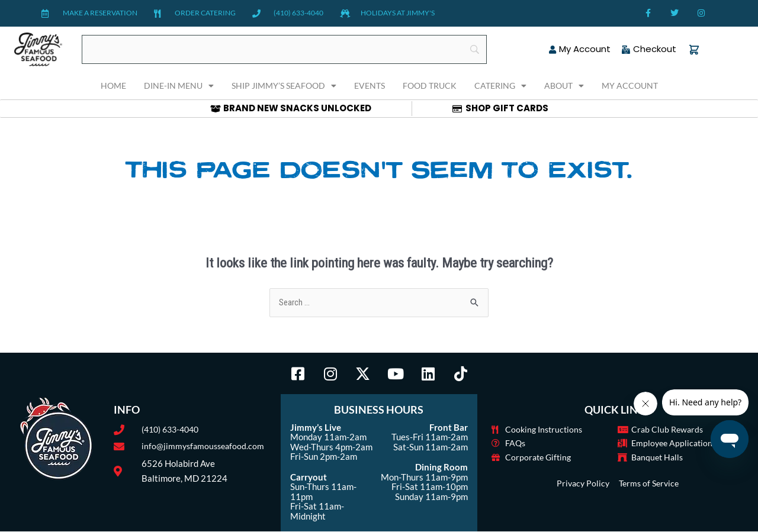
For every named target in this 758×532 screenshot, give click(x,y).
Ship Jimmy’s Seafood (284, 86)
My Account (630, 86)
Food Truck (430, 86)
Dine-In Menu (179, 86)
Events (370, 86)
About (564, 86)
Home (113, 86)
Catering (500, 86)
